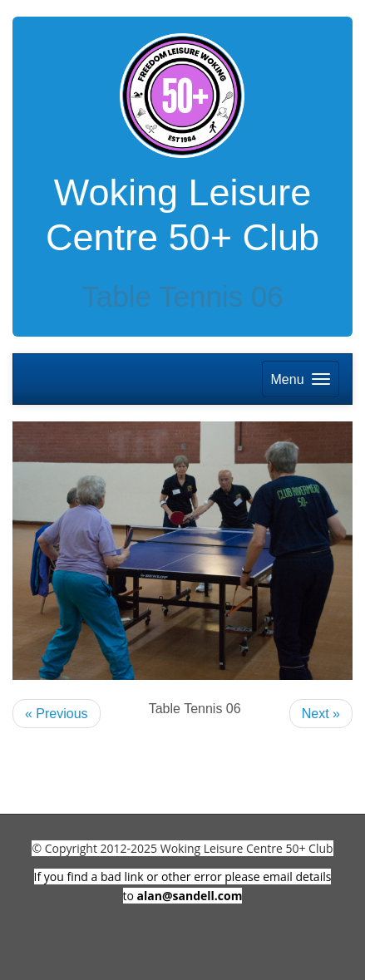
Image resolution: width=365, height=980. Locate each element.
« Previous (57, 714)
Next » (321, 714)
